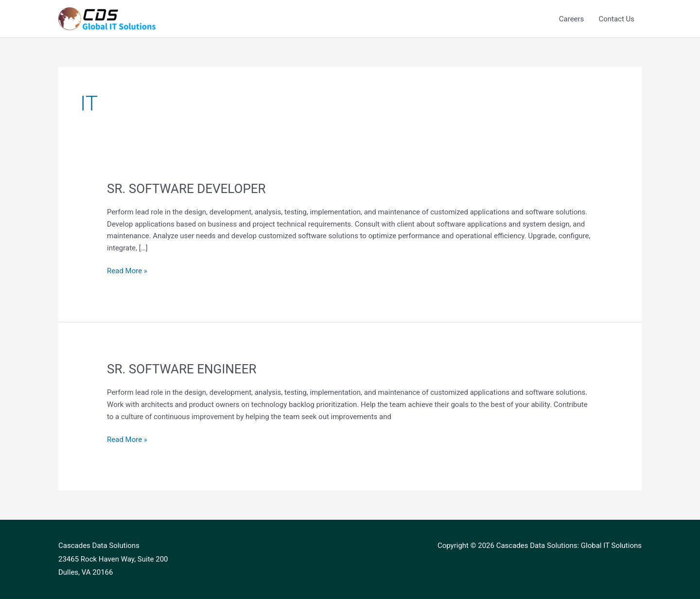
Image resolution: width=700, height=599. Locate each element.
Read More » (127, 270)
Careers (572, 19)
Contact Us (616, 19)
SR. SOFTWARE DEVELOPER (186, 189)
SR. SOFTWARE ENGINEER (182, 369)
